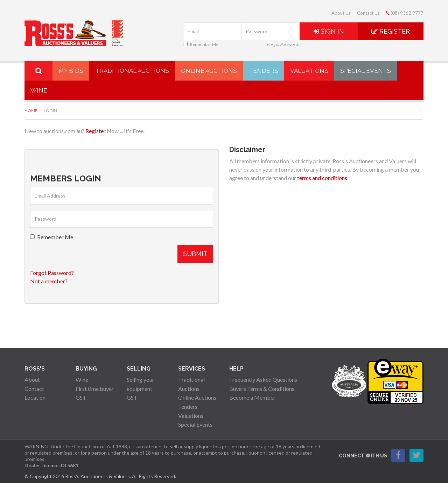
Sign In (329, 31)
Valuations (309, 71)
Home (31, 111)
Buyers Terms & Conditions (262, 389)
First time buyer (95, 389)
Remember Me (201, 44)
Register (391, 31)
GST (81, 397)
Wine (39, 90)
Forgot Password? (283, 44)
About (32, 379)
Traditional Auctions (132, 71)
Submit (195, 254)
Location (35, 397)
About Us (341, 13)
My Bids (71, 71)
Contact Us (368, 13)
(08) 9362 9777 (405, 13)
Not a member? (49, 281)
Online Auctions (209, 71)
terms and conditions (322, 178)
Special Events (366, 71)
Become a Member (252, 397)
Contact (34, 389)
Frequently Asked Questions (263, 379)
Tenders (264, 71)
